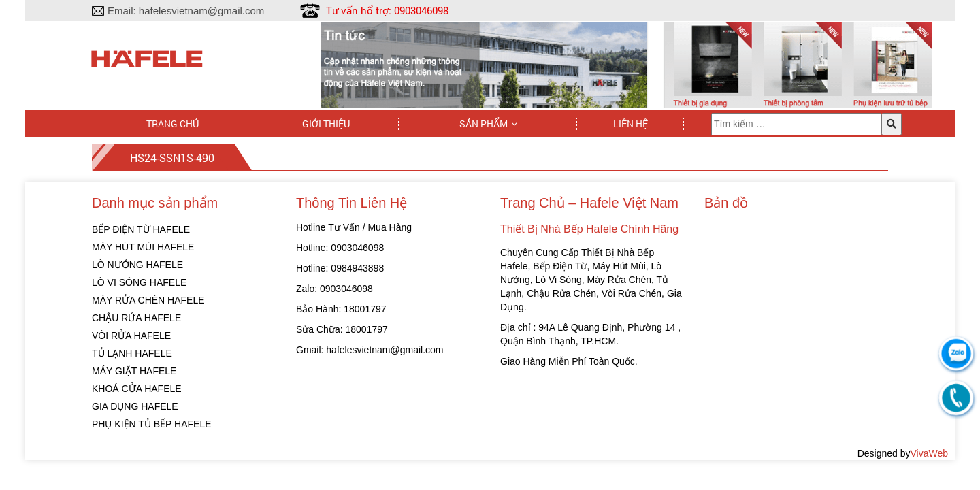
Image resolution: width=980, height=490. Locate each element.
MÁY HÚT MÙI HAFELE (143, 247)
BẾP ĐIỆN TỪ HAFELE (141, 229)
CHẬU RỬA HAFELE (136, 318)
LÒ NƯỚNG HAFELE (137, 265)
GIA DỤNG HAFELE (135, 406)
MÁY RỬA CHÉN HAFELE (148, 300)
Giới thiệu (326, 124)
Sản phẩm (484, 124)
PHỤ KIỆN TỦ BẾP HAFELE (152, 424)
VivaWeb (929, 453)
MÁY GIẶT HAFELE (134, 371)
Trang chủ (173, 124)
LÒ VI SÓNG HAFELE (139, 282)
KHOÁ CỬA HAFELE (137, 389)
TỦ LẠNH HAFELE (132, 353)
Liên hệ (631, 124)
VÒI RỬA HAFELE (131, 336)
